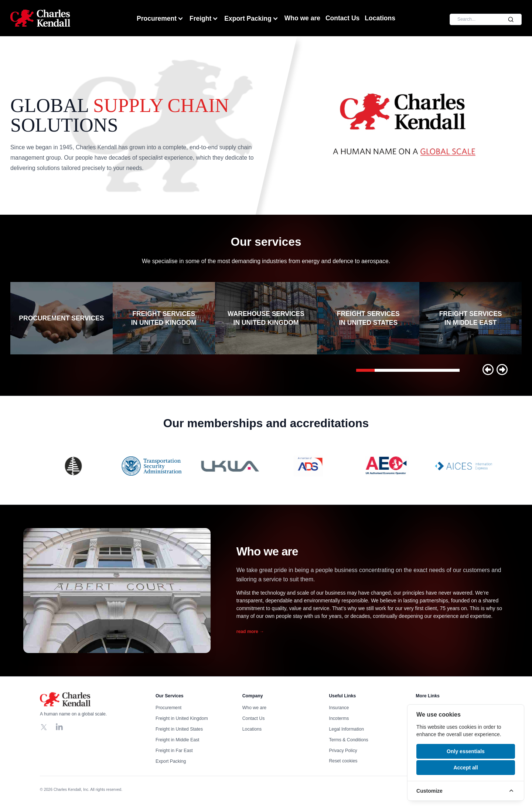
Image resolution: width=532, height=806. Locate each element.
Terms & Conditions (349, 740)
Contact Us (342, 18)
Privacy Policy (343, 751)
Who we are (302, 18)
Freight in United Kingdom (182, 719)
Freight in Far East (174, 751)
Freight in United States (179, 730)
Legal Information (347, 730)
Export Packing (252, 19)
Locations (380, 18)
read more (250, 632)
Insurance (339, 708)
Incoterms (339, 719)
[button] (488, 370)
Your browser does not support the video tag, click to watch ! (404, 125)
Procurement (161, 19)
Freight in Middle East (177, 740)
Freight (204, 19)
